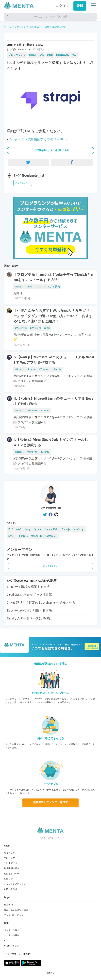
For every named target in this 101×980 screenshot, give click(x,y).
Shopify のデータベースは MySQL (29, 618)
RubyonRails (52, 529)
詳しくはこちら (23, 183)
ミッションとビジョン (15, 884)
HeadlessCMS (63, 55)
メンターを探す (12, 930)
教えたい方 (9, 853)
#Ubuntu (57, 369)
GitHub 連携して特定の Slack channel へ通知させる (41, 603)
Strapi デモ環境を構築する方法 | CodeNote (39, 139)
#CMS (47, 328)
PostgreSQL (51, 536)
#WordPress (21, 328)
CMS (42, 55)
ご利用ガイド (10, 863)
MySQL (12, 536)
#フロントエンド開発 (48, 287)
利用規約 (8, 905)
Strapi (50, 55)
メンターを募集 (12, 935)
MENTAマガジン (11, 946)
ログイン (63, 6)
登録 (80, 6)
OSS (31, 27)
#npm (30, 287)
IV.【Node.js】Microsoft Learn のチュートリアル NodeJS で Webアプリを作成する (54, 360)
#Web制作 (36, 328)
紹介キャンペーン (13, 874)
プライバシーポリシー (15, 915)
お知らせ (8, 879)
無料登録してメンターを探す (51, 802)
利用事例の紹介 (12, 868)
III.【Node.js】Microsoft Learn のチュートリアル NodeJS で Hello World (53, 401)
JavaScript (79, 529)
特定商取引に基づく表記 (16, 910)
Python (38, 529)
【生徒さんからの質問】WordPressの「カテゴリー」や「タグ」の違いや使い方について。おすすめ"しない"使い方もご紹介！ (53, 316)
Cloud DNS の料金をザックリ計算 (29, 595)
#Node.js (19, 287)
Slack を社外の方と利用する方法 (29, 611)
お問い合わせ (10, 889)
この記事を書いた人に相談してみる (50, 150)
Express (23, 536)
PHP (11, 529)
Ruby (28, 529)
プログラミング (20, 27)
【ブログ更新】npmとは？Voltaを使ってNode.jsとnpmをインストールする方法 (53, 277)
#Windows (44, 369)
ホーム (8, 27)
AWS (19, 529)
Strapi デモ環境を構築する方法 (50, 27)
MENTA (51, 973)
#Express (31, 369)
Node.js (33, 55)
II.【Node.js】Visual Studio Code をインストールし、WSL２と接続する (52, 442)
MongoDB (36, 536)
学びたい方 (9, 858)
